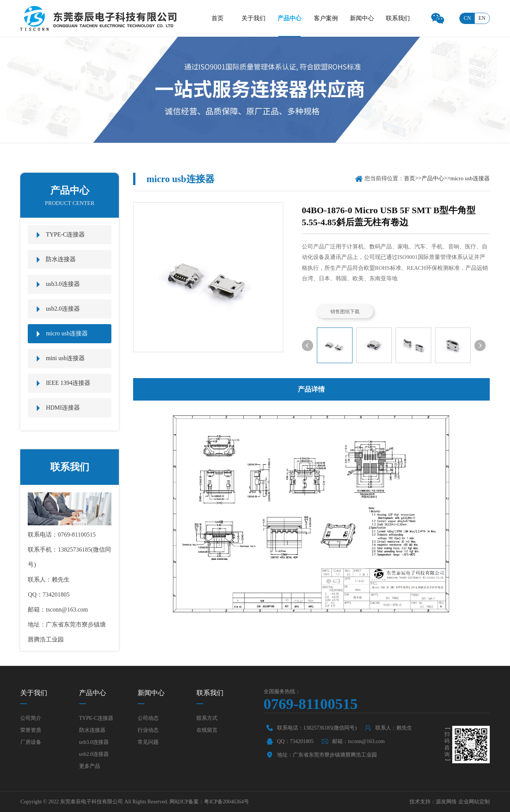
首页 (217, 18)
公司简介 (31, 718)
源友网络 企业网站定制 (463, 802)
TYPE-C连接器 (65, 234)
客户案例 (326, 18)
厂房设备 (31, 742)
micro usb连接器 (67, 333)
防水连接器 (61, 259)
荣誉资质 (31, 730)
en (482, 18)
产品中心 (289, 18)
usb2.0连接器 (63, 309)
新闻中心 (362, 18)
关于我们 (253, 18)
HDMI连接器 (63, 407)
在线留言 (207, 730)
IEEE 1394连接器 (68, 383)
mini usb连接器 (65, 358)
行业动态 (148, 730)
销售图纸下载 (345, 312)
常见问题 (148, 742)
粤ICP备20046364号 (226, 802)
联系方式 (207, 718)
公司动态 (148, 718)
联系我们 (398, 18)
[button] (307, 345)
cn (467, 18)
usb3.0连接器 (63, 284)
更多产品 (90, 766)
